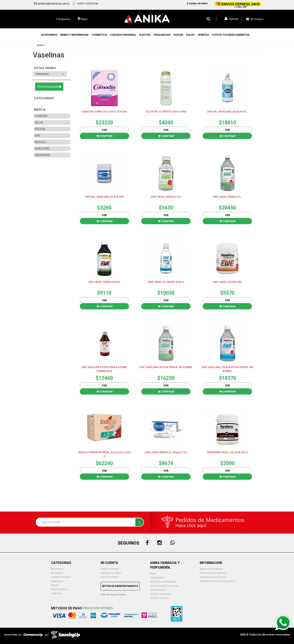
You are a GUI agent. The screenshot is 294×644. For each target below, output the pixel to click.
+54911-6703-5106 (85, 3)
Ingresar (232, 19)
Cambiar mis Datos (111, 573)
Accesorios (57, 569)
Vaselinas (42, 74)
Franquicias (63, 19)
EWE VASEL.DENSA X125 (166, 197)
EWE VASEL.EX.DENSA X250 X (166, 282)
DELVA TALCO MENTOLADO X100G (166, 112)
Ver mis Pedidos (110, 577)
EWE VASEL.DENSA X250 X (104, 282)
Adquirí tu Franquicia (211, 569)
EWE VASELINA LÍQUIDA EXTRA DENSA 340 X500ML (227, 369)
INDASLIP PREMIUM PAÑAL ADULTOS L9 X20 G (104, 454)
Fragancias (57, 581)
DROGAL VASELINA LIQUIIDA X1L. (227, 112)
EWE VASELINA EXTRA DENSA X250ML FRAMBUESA (104, 369)
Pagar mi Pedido (110, 569)
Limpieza (56, 593)
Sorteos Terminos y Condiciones (217, 581)
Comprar (104, 136)
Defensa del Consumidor (213, 573)
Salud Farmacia (59, 589)
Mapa (153, 574)
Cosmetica (57, 573)
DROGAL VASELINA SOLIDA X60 (104, 197)
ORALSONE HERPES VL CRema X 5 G (166, 452)
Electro (55, 585)
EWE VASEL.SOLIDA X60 (227, 282)
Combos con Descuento (163, 582)
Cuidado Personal (61, 577)
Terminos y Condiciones (213, 577)
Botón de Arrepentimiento (120, 586)
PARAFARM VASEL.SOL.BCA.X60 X (227, 452)
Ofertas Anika (157, 578)
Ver (104, 130)
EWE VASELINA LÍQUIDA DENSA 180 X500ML (166, 367)
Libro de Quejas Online (113, 595)
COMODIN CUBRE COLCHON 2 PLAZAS (104, 112)
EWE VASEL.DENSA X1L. (227, 197)
